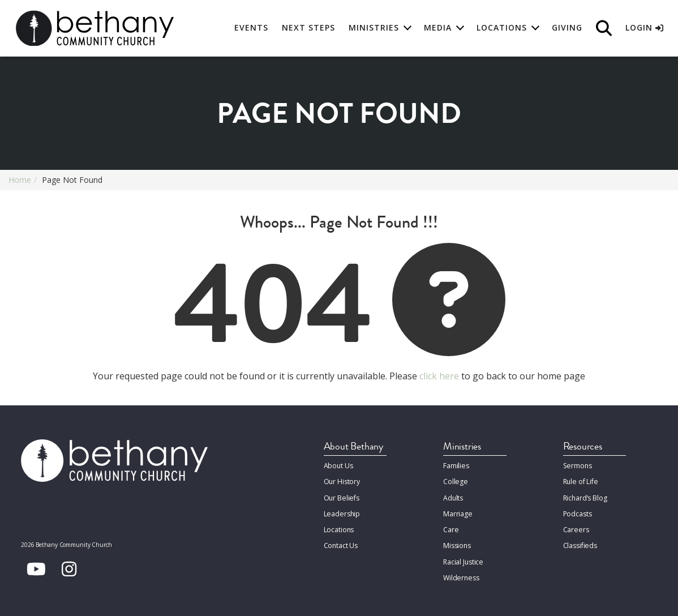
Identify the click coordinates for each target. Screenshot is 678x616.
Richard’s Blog (585, 496)
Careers (576, 526)
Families (456, 465)
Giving (567, 28)
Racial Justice (463, 557)
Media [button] (438, 28)
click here (439, 376)
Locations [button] (502, 28)
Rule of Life (580, 480)
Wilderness (461, 572)
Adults (453, 496)
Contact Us (341, 542)
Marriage (457, 511)
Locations (339, 526)
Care (450, 526)
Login (644, 28)
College (455, 480)
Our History (342, 480)
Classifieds (580, 542)
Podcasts (578, 511)
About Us (338, 465)
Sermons (577, 465)
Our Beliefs (341, 496)
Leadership (342, 511)
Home (20, 180)
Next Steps (308, 28)
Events (251, 28)
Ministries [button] (374, 28)
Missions (457, 542)
